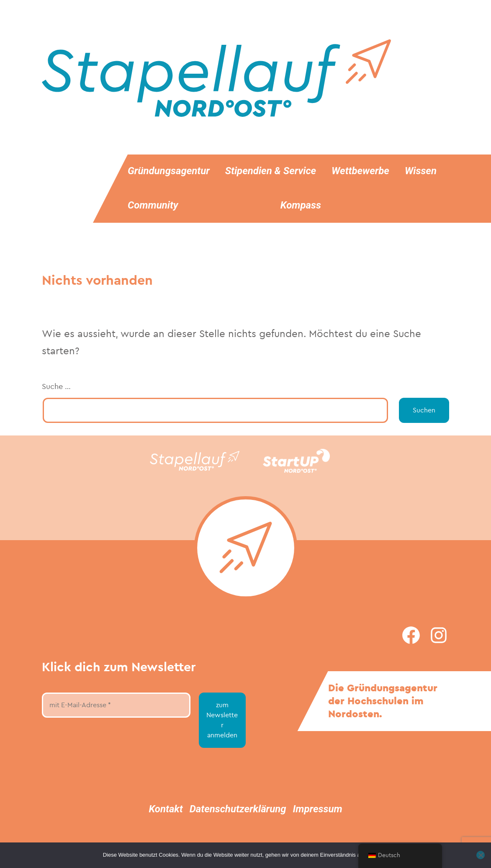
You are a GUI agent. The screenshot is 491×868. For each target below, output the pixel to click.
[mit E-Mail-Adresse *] (116, 705)
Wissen (421, 171)
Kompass (301, 205)
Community (153, 205)
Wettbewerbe (360, 171)
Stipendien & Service (271, 171)
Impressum (318, 809)
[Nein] (481, 855)
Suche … (56, 387)
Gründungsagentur (169, 171)
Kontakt (166, 809)
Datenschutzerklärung (238, 809)
